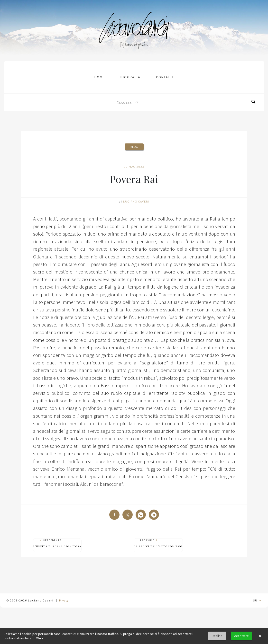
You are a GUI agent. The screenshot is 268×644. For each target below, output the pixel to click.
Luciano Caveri (136, 201)
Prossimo (158, 543)
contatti (165, 77)
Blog (134, 147)
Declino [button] (217, 636)
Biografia (130, 77)
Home (100, 77)
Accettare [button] (241, 636)
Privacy (64, 600)
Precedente (57, 543)
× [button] (260, 636)
